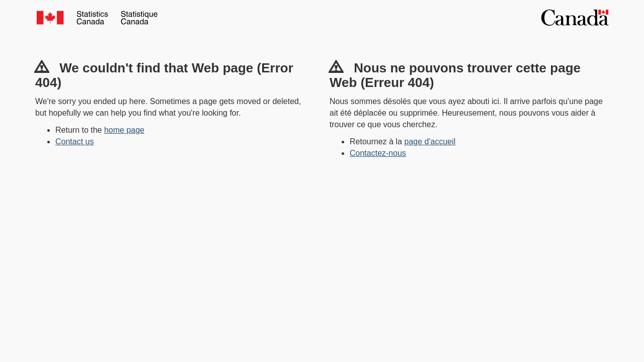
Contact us (74, 142)
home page (124, 130)
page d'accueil (430, 142)
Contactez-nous (378, 153)
